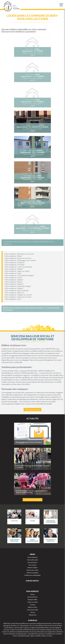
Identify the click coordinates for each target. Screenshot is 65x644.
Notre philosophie (33, 560)
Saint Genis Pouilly (33, 610)
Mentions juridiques (33, 573)
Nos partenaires (33, 562)
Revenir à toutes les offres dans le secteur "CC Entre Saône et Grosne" (31, 309)
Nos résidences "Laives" (14, 278)
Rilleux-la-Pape (32, 607)
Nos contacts (32, 565)
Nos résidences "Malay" (14, 282)
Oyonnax (32, 605)
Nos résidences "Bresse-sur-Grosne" (18, 258)
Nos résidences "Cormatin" (15, 265)
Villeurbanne (33, 615)
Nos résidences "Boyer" (14, 256)
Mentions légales (32, 568)
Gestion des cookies (32, 570)
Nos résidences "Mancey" (14, 284)
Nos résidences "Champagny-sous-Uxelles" (20, 260)
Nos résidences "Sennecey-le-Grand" (18, 297)
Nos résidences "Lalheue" (14, 280)
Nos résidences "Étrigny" (14, 269)
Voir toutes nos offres (32, 410)
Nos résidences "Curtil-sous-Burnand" (19, 267)
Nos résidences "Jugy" (13, 273)
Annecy (33, 594)
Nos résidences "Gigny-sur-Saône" (17, 271)
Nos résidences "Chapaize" (15, 262)
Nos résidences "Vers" (13, 299)
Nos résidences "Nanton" (14, 288)
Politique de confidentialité (32, 575)
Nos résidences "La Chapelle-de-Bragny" (19, 275)
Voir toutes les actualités (32, 500)
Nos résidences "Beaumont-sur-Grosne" (19, 254)
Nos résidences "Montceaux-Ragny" (18, 286)
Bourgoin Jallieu (32, 600)
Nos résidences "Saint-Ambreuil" (17, 290)
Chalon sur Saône (33, 602)
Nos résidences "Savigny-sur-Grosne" (18, 295)
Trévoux (33, 612)
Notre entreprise (33, 557)
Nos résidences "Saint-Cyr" (15, 293)
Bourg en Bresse (32, 597)
